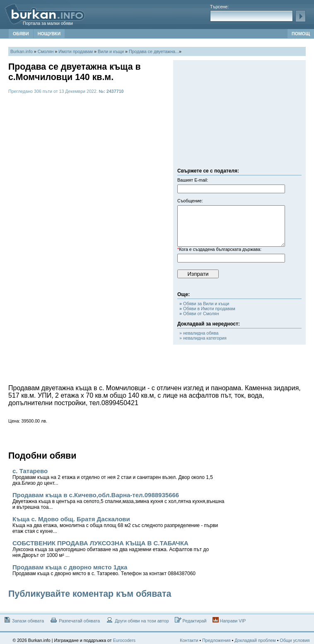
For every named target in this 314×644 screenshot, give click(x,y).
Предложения (216, 640)
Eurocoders (124, 640)
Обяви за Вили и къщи (204, 304)
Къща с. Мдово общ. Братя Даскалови (115, 525)
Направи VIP (229, 620)
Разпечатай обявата (75, 620)
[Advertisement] (239, 116)
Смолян (46, 51)
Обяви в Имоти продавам (207, 309)
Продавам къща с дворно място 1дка (104, 570)
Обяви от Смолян (199, 313)
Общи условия (295, 640)
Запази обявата (23, 620)
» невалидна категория (203, 338)
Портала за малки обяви (48, 23)
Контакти (189, 640)
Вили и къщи (111, 51)
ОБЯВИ (21, 34)
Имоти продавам (76, 51)
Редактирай (191, 620)
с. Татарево (113, 477)
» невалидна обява (199, 333)
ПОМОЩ (301, 34)
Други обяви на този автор (137, 620)
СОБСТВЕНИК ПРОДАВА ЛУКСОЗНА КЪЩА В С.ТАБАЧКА (111, 549)
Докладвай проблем (255, 640)
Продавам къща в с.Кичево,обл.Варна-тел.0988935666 (118, 501)
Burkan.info (22, 51)
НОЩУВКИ (49, 34)
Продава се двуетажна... (154, 51)
